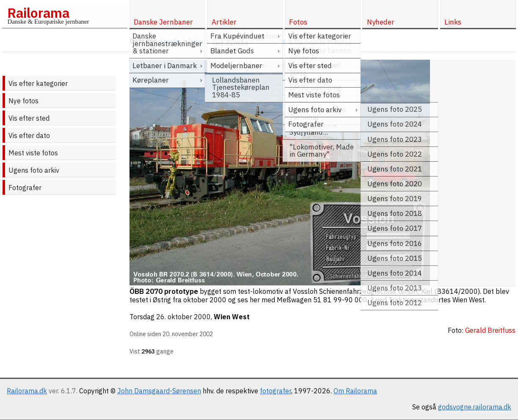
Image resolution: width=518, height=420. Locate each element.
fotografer (276, 391)
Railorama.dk (27, 391)
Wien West (232, 317)
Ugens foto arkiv (34, 170)
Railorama (38, 13)
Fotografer (25, 188)
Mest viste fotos (33, 153)
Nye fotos (23, 101)
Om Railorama (355, 391)
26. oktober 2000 (183, 317)
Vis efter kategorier (38, 83)
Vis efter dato (29, 135)
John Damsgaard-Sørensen (159, 391)
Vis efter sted (29, 118)
